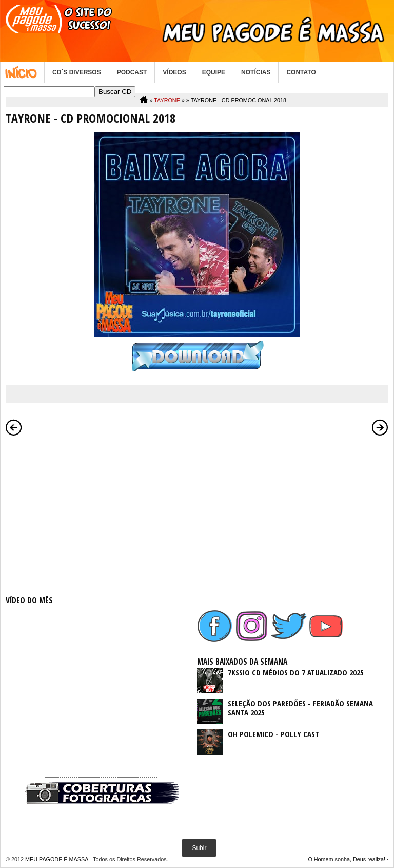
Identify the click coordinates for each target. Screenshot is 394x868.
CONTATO (301, 72)
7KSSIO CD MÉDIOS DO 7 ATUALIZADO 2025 (296, 672)
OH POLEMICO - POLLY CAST (273, 734)
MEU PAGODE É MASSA (57, 859)
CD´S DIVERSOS (77, 72)
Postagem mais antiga (380, 427)
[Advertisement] (101, 514)
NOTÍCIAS (256, 72)
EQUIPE (214, 72)
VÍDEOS (174, 72)
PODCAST (132, 72)
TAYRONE (167, 100)
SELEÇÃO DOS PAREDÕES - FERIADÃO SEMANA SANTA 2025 (300, 708)
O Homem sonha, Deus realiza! (347, 859)
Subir (199, 848)
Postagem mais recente (14, 427)
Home (22, 72)
